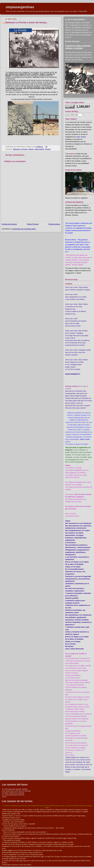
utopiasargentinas (20, 7)
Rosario (48, 149)
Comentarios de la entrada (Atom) (24, 229)
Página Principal (33, 224)
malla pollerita (39, 149)
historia (31, 149)
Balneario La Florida (20, 149)
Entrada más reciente (9, 224)
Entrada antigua (54, 224)
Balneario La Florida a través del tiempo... (27, 23)
